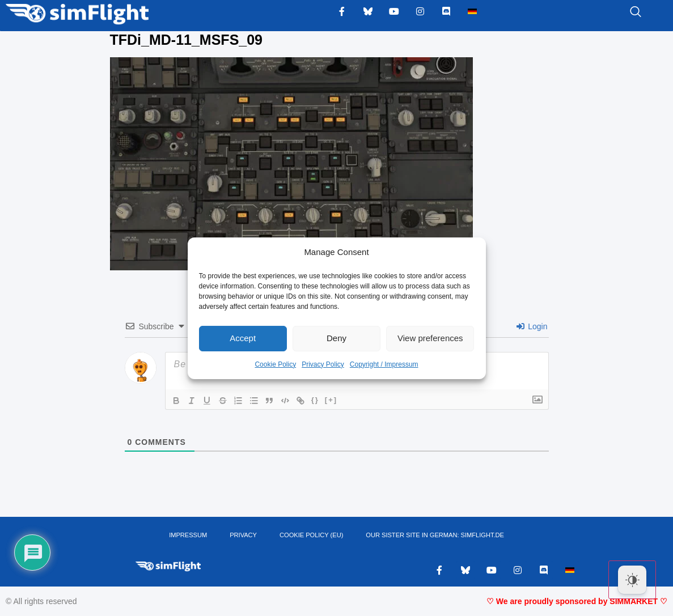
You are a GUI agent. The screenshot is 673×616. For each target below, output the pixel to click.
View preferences (430, 338)
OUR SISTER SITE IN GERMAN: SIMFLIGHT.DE (434, 536)
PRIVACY (244, 536)
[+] (334, 400)
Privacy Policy (323, 364)
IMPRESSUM (189, 536)
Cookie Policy (275, 364)
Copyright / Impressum (384, 364)
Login (532, 326)
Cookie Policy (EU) (312, 536)
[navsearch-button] (621, 12)
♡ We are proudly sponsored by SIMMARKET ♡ (577, 602)
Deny (336, 338)
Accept (243, 338)
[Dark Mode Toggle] (632, 580)
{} (318, 400)
